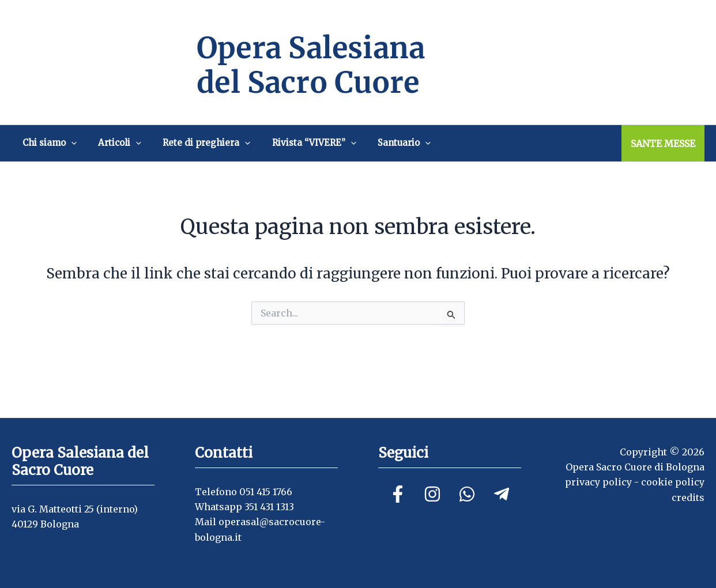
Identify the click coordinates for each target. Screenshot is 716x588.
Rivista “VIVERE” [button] (287, 143)
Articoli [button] (108, 143)
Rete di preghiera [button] (187, 143)
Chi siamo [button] (46, 143)
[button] (67, 143)
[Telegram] (502, 494)
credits (688, 497)
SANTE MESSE (663, 144)
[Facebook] (398, 494)
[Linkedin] (467, 494)
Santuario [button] (370, 143)
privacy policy (598, 482)
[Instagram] (432, 494)
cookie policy (673, 482)
